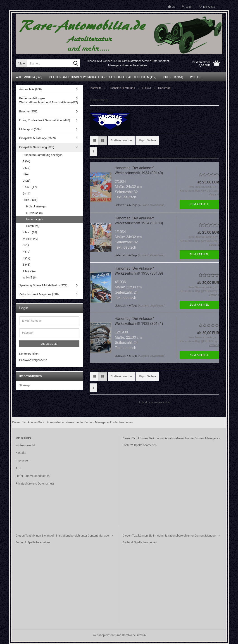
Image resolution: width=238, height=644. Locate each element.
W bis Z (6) (30, 277)
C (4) (26, 174)
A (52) (26, 161)
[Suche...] (21, 63)
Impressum (23, 460)
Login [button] (187, 7)
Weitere (196, 77)
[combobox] (121, 141)
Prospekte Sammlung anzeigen (43, 155)
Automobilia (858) (29, 77)
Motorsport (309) (30, 129)
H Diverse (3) (34, 213)
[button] (171, 7)
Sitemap (25, 385)
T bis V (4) (29, 271)
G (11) (27, 194)
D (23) (27, 181)
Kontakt (21, 453)
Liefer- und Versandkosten (33, 476)
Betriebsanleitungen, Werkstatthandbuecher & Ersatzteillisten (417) (103, 77)
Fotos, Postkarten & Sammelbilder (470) (45, 120)
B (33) (26, 168)
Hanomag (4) (34, 219)
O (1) (26, 245)
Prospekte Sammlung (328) (37, 147)
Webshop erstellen (105, 635)
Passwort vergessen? (33, 360)
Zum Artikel (199, 204)
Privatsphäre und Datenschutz (35, 484)
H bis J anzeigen (37, 206)
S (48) (26, 265)
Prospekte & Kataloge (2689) (38, 138)
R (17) (26, 258)
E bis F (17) (30, 187)
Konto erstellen (29, 354)
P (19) (26, 252)
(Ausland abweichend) (152, 205)
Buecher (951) (173, 77)
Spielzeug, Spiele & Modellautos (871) (43, 285)
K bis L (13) (30, 232)
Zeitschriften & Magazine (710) (39, 294)
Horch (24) (33, 226)
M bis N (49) (30, 239)
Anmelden (49, 344)
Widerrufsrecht (25, 445)
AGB (18, 468)
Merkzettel (207, 7)
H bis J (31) (30, 200)
